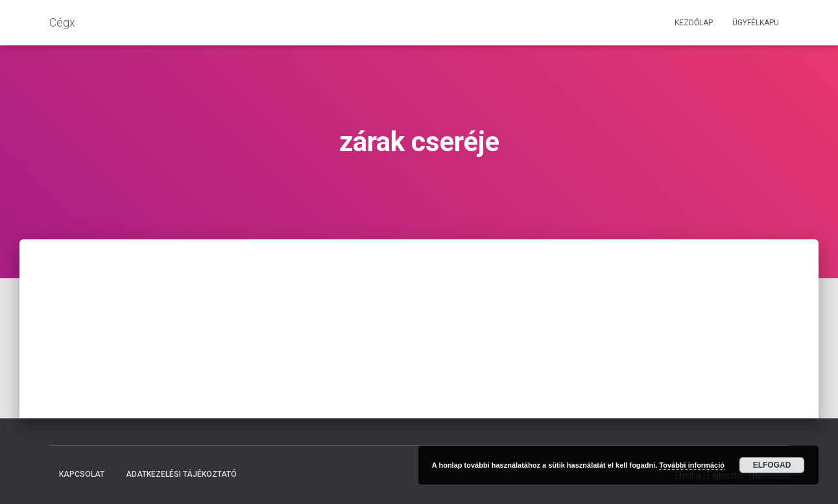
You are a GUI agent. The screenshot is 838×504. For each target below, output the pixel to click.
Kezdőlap (694, 23)
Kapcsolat (82, 474)
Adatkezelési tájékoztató (181, 474)
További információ (692, 465)
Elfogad (772, 465)
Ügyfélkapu (756, 23)
